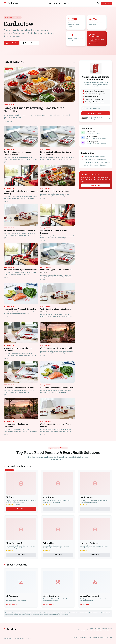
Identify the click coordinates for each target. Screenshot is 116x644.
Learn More (21, 509)
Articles (57, 3)
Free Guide (11, 43)
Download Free (96, 185)
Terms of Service (19, 638)
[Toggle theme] (98, 3)
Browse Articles (29, 43)
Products (66, 3)
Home (49, 3)
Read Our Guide (11, 604)
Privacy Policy (8, 638)
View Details (58, 509)
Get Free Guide (106, 3)
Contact (28, 638)
